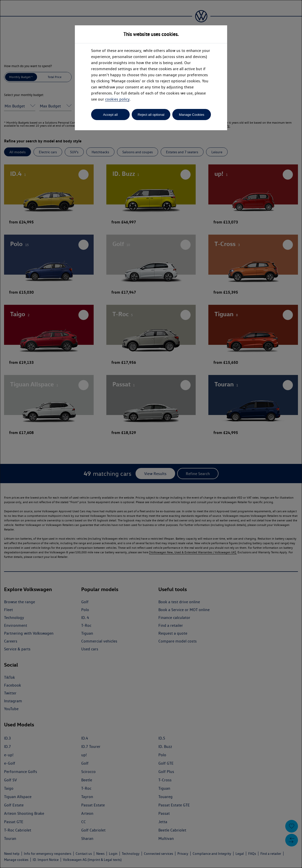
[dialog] (151, 434)
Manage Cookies (192, 115)
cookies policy (117, 99)
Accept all (110, 115)
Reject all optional (151, 115)
